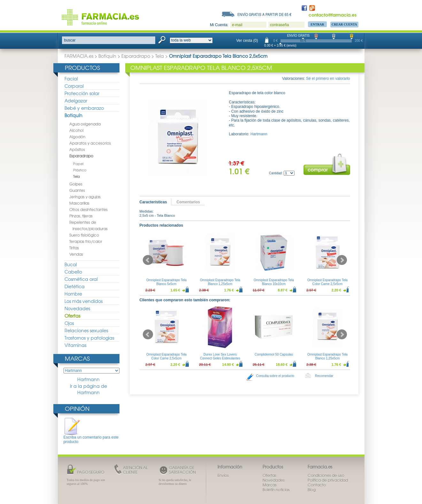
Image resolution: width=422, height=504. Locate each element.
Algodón (77, 137)
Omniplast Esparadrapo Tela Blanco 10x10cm (274, 282)
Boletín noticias (276, 490)
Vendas (76, 254)
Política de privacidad (328, 480)
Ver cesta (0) (247, 41)
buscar (70, 40)
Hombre (73, 294)
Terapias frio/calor (86, 241)
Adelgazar (76, 101)
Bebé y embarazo (84, 108)
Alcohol (76, 130)
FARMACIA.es (79, 56)
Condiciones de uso (326, 475)
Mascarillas (79, 203)
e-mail (237, 25)
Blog (312, 490)
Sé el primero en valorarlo (328, 79)
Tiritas (74, 248)
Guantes (77, 190)
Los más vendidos (84, 301)
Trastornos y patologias (89, 338)
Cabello (73, 272)
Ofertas (72, 316)
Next (342, 260)
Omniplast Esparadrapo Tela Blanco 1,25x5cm (220, 282)
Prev (148, 260)
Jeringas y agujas (85, 197)
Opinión (77, 408)
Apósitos (77, 149)
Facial (71, 79)
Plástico (80, 170)
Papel (78, 163)
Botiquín (107, 56)
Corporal (74, 86)
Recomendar (324, 376)
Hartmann (88, 379)
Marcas (77, 358)
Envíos (223, 475)
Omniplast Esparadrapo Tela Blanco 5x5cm (166, 282)
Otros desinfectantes (88, 209)
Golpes (76, 184)
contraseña (279, 25)
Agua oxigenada (85, 124)
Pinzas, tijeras (81, 216)
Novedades (77, 308)
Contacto (317, 485)
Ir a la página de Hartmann (88, 389)
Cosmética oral (81, 279)
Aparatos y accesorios (90, 143)
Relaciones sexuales (86, 330)
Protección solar (82, 93)
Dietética (75, 286)
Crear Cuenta (344, 24)
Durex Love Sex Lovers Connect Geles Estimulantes (220, 356)
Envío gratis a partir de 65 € (265, 14)
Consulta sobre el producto (275, 376)
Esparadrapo (136, 56)
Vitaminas (75, 345)
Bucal (71, 264)
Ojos (69, 323)
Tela (160, 56)
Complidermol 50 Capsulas (273, 354)
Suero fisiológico (84, 235)
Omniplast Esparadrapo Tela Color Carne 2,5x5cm (327, 282)
